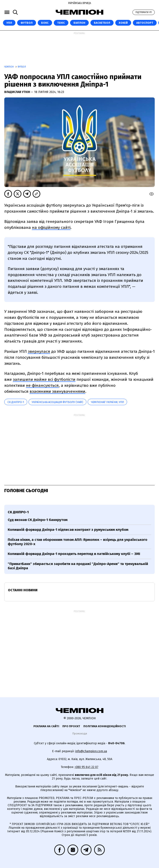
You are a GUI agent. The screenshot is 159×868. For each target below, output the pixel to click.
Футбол (27, 23)
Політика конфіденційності (105, 726)
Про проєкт (71, 726)
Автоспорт (145, 23)
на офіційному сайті (51, 227)
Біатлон (79, 23)
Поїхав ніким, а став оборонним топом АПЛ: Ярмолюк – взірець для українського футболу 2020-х (77, 542)
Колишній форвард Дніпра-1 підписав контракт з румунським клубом (68, 530)
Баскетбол (102, 23)
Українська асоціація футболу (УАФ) (57, 402)
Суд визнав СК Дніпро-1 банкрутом (38, 520)
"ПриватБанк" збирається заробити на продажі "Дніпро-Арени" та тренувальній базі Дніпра (78, 566)
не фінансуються (42, 385)
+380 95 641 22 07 (86, 767)
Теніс (61, 23)
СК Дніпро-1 (16, 402)
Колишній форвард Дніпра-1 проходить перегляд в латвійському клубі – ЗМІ (74, 554)
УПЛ (9, 23)
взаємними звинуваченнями (57, 391)
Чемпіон (9, 67)
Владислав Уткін (17, 92)
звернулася (39, 351)
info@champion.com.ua (91, 751)
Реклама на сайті (46, 726)
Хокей (123, 23)
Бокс (45, 23)
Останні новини (23, 590)
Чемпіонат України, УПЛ (107, 402)
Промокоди (80, 733)
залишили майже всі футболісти (44, 379)
